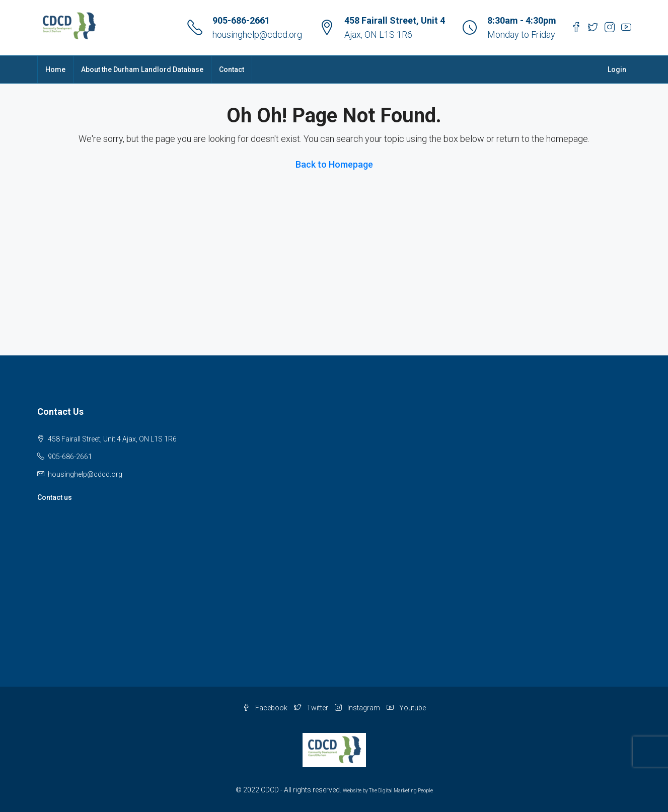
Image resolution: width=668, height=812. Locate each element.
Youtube (406, 708)
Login (617, 69)
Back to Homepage (334, 164)
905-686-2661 (241, 20)
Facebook (266, 708)
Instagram (358, 708)
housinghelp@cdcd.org (257, 34)
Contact (232, 69)
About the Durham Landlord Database (142, 69)
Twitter (312, 708)
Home (55, 69)
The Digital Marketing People (401, 791)
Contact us (55, 497)
